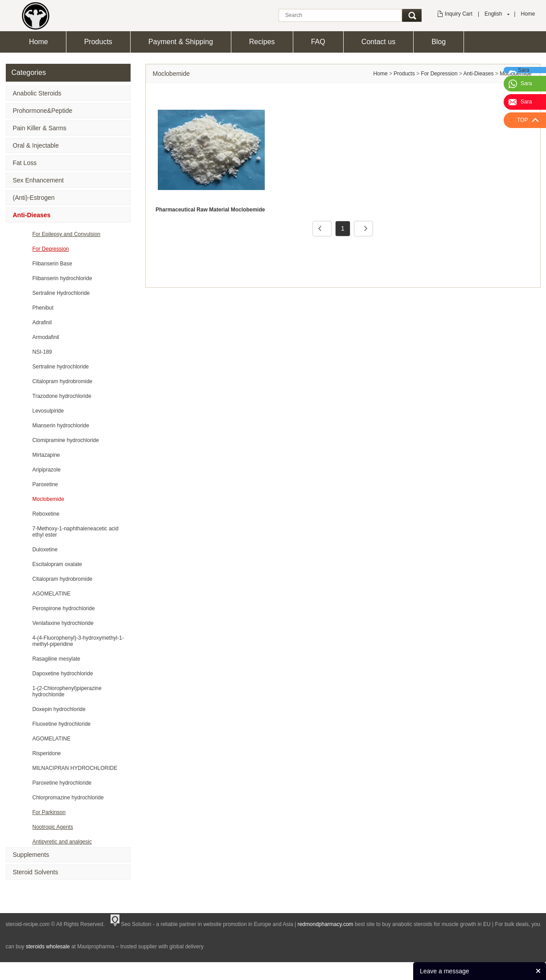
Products (98, 42)
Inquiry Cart (459, 14)
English (493, 14)
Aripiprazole (47, 470)
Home (528, 14)
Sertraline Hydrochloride (61, 293)
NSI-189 (42, 352)
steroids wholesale (48, 947)
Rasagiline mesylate (56, 659)
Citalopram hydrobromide (63, 381)
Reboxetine (46, 514)
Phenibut (43, 308)
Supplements (31, 855)
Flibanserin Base (52, 264)
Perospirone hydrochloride (64, 608)
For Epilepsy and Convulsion (67, 234)
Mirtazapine (46, 455)
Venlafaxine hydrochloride (63, 623)
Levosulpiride (48, 411)
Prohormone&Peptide (43, 111)
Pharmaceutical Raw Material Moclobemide (210, 210)
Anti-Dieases (32, 215)
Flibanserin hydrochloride (62, 278)
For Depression (51, 249)
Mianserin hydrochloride (61, 426)
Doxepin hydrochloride (59, 709)
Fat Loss (25, 163)
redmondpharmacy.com (325, 924)
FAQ (318, 42)
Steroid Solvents (36, 872)
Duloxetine (45, 550)
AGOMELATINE (52, 594)
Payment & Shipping (181, 42)
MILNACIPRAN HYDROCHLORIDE (75, 768)
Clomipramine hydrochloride (66, 440)
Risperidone (47, 753)
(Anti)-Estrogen (34, 198)
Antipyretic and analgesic (62, 842)
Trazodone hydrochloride (62, 396)
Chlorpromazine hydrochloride (68, 798)
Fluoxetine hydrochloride (62, 724)
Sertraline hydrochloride (61, 367)
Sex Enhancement (38, 180)
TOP (522, 120)
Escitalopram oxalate (57, 564)
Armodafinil (46, 337)
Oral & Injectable (36, 145)
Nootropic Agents (53, 827)
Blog (439, 42)
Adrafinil (42, 323)
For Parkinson (49, 812)
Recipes (262, 42)
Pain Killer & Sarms (40, 128)
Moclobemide (48, 499)
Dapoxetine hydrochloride (63, 674)
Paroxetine (45, 484)
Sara (526, 83)
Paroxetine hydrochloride (62, 783)
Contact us (378, 42)
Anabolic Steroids (37, 93)
